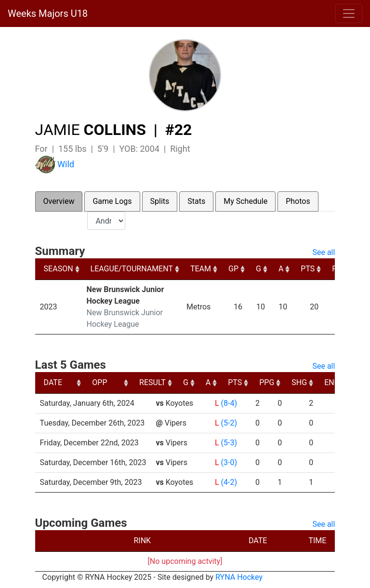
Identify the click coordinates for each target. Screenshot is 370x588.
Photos (298, 201)
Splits (160, 201)
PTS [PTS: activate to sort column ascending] (308, 269)
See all (324, 252)
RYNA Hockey (239, 577)
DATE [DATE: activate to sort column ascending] (53, 382)
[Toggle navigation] (349, 13)
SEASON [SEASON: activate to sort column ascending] (59, 269)
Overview (59, 201)
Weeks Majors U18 (48, 13)
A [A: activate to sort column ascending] (281, 269)
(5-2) (229, 423)
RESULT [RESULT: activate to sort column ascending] (220, 382)
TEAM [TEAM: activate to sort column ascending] (201, 269)
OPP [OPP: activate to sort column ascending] (167, 382)
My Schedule (245, 201)
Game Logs (112, 201)
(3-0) (229, 462)
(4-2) (229, 482)
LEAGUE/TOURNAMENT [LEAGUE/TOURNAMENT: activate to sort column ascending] (132, 269)
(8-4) (229, 403)
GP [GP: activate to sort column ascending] (233, 269)
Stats (196, 201)
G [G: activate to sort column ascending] (258, 269)
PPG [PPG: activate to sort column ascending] (334, 382)
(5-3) (229, 443)
